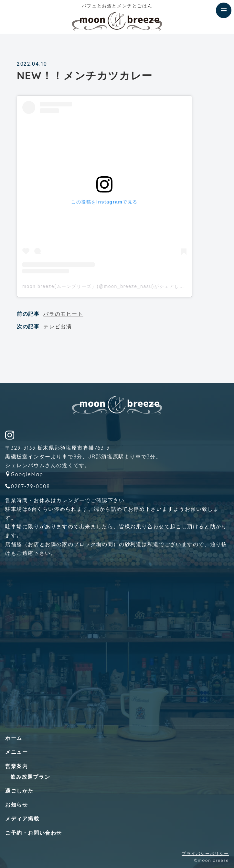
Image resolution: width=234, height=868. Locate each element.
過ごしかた (19, 791)
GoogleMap (27, 474)
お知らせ (16, 805)
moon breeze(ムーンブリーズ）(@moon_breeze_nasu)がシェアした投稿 (108, 286)
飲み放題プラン (30, 777)
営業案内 (16, 766)
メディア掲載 (22, 819)
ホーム (14, 738)
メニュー (16, 752)
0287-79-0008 (31, 486)
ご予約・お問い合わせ (34, 833)
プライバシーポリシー (205, 853)
